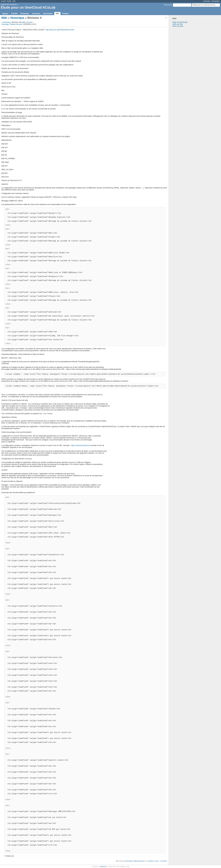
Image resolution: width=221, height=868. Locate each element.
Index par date (178, 26)
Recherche (168, 5)
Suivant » (30, 22)
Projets (9, 1)
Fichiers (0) (9, 856)
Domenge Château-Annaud (12, 24)
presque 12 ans (153, 861)
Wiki (57, 14)
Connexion (207, 1)
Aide (14, 1)
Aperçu (5, 14)
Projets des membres (9, 5)
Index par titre (178, 24)
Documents (48, 14)
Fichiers (65, 14)
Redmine (103, 866)
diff (23, 22)
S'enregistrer (215, 1)
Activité (14, 14)
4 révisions (163, 861)
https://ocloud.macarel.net (81, 445)
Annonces (36, 14)
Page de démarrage (180, 22)
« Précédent (6, 22)
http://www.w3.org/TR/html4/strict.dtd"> (60, 30)
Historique (17, 18)
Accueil (3, 1)
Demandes (25, 14)
